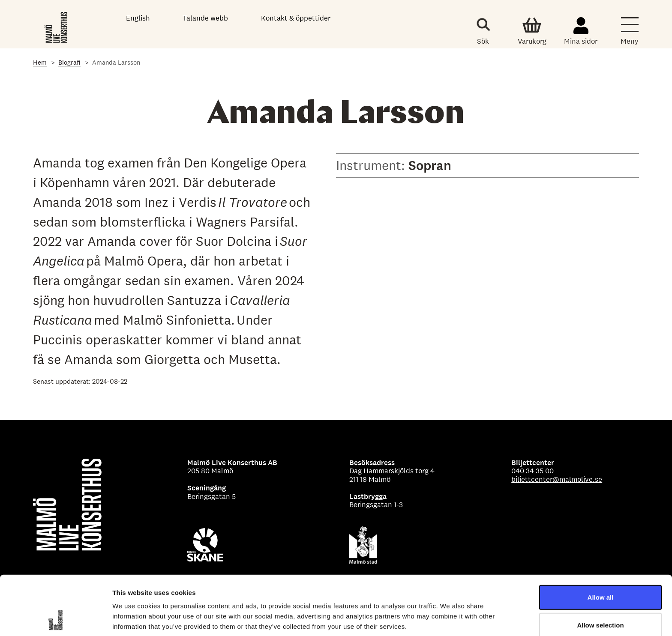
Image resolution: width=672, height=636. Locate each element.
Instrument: (372, 165)
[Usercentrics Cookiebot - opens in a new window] (55, 619)
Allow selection (600, 570)
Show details (450, 619)
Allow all (601, 542)
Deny (601, 598)
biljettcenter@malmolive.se (557, 479)
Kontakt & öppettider (296, 18)
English (138, 18)
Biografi (69, 62)
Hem (40, 62)
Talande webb (205, 18)
